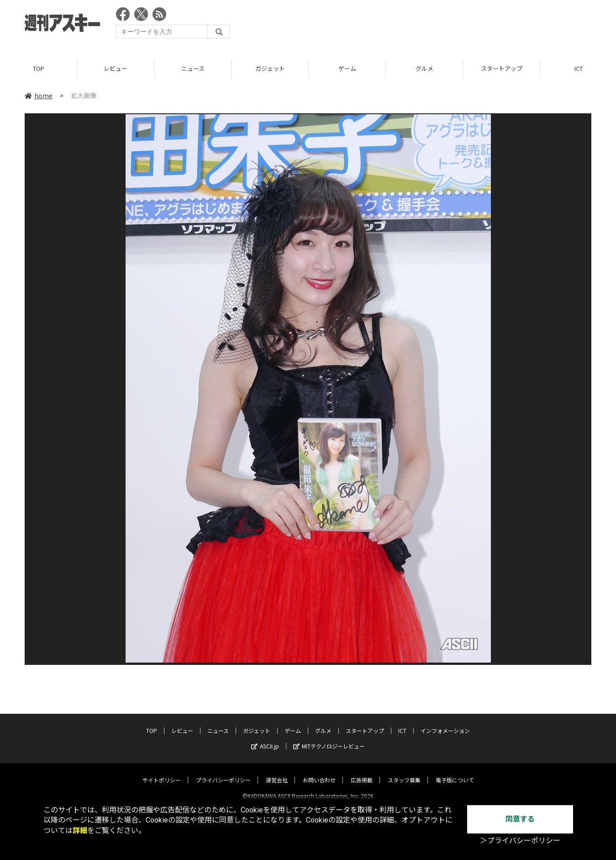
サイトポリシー (162, 772)
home (39, 96)
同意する (520, 819)
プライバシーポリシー (223, 772)
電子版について (455, 772)
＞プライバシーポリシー (520, 841)
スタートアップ (502, 68)
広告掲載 (362, 772)
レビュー (116, 68)
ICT (402, 723)
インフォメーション (445, 723)
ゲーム (347, 68)
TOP (39, 68)
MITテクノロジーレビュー (329, 738)
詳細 (80, 831)
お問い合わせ (319, 772)
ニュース (193, 68)
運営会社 (277, 772)
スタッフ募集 (404, 772)
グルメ (424, 68)
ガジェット (270, 68)
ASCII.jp (265, 738)
